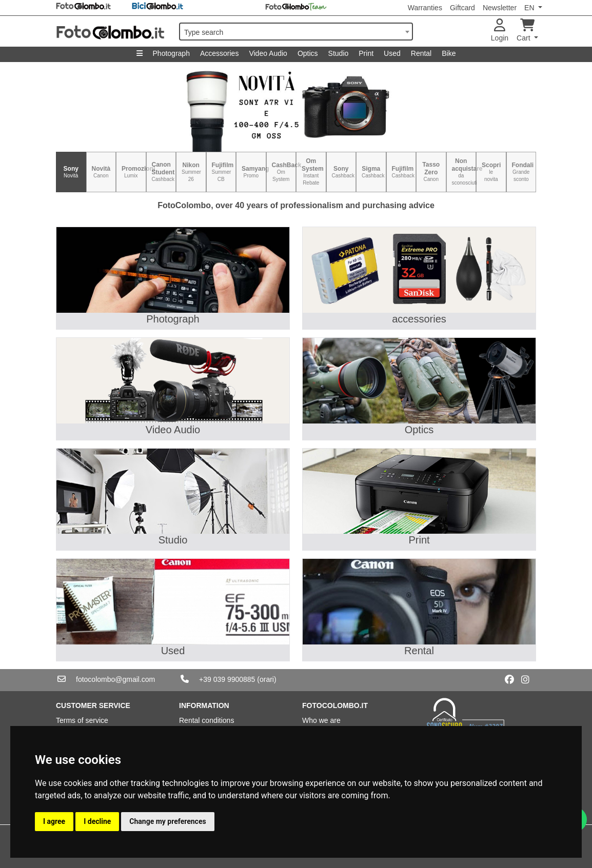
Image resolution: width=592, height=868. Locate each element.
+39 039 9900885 (227, 679)
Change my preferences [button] (167, 821)
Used (392, 53)
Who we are (321, 720)
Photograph (171, 53)
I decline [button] (97, 821)
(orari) (267, 679)
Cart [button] (526, 31)
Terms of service (82, 720)
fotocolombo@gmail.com (115, 679)
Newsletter (500, 8)
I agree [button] (54, 821)
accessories (419, 319)
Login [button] (500, 31)
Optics (308, 53)
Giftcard (462, 8)
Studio (339, 53)
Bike (449, 53)
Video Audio (268, 53)
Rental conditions (206, 720)
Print (366, 53)
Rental (421, 53)
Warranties (425, 8)
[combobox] (296, 32)
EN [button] (530, 8)
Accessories (219, 53)
